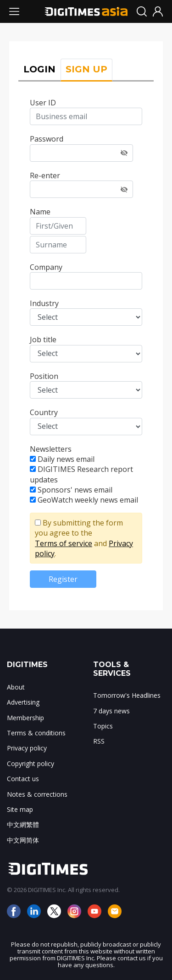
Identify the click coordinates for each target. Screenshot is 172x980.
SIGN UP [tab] (86, 69)
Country (44, 412)
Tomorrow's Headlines (127, 695)
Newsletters (51, 449)
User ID (43, 103)
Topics (103, 726)
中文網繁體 (23, 824)
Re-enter (45, 175)
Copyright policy (31, 764)
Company (46, 267)
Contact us (23, 779)
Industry (44, 303)
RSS (99, 741)
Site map (20, 809)
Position (44, 376)
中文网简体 (23, 840)
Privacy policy (27, 748)
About (16, 687)
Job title (43, 339)
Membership (25, 718)
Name (40, 212)
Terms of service (64, 543)
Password (47, 139)
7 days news (111, 711)
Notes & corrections (37, 794)
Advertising (23, 702)
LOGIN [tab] (39, 69)
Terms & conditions (36, 733)
